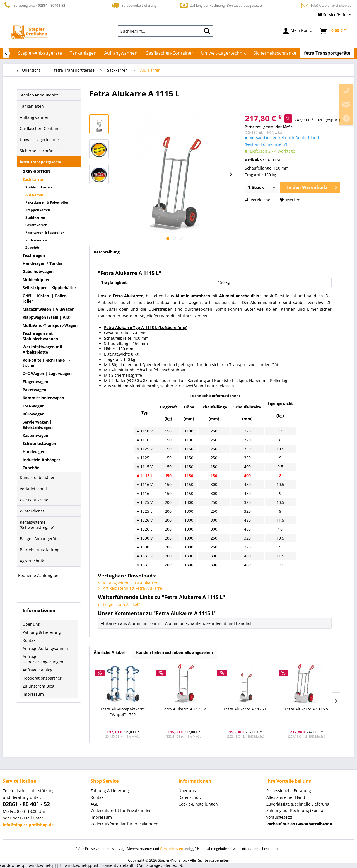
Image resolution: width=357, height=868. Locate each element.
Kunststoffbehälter (37, 477)
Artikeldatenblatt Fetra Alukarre (130, 588)
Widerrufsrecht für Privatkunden (121, 810)
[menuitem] (165, 31)
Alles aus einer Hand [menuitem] (286, 797)
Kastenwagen (35, 435)
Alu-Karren (34, 195)
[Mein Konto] (298, 31)
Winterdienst (32, 511)
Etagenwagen (35, 382)
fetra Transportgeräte (41, 162)
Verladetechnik (34, 489)
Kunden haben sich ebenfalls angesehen (174, 652)
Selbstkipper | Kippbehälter (49, 288)
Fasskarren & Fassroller (45, 232)
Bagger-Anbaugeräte (39, 539)
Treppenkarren (38, 210)
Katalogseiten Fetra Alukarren (128, 583)
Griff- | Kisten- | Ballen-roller (45, 298)
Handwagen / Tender (43, 263)
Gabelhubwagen (38, 271)
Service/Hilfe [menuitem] (333, 15)
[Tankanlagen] (83, 53)
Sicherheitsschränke (39, 151)
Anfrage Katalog (38, 670)
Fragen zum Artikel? (119, 604)
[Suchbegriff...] (165, 31)
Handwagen (34, 452)
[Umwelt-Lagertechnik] (223, 53)
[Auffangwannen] (121, 53)
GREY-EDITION (36, 171)
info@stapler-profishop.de (331, 5)
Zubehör (32, 247)
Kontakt (30, 640)
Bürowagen (33, 414)
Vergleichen (259, 200)
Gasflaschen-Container (41, 128)
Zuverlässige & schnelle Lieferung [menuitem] (298, 804)
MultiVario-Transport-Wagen (50, 325)
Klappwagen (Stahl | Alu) (47, 317)
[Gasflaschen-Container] (169, 53)
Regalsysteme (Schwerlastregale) (37, 525)
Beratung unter (34, 5)
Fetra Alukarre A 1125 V (184, 709)
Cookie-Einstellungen (198, 804)
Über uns (31, 624)
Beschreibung (107, 252)
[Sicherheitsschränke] (275, 53)
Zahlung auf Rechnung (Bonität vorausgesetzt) (221, 5)
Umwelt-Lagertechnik (40, 140)
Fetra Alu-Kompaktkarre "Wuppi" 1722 (123, 712)
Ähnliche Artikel (109, 652)
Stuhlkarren (35, 217)
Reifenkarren (36, 240)
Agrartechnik (32, 561)
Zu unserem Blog (38, 686)
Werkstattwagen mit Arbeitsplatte (43, 349)
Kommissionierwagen (43, 398)
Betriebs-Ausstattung (40, 550)
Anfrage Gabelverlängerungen (43, 659)
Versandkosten (171, 849)
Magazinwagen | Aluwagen (49, 309)
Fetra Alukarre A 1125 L (245, 709)
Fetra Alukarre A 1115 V (307, 709)
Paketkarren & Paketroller (47, 202)
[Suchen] (207, 31)
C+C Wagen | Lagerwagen (47, 373)
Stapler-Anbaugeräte (39, 95)
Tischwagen (34, 255)
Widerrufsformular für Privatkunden (125, 824)
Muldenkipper (36, 280)
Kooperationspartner (42, 678)
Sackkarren (33, 179)
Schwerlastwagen (39, 443)
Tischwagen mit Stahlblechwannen (40, 336)
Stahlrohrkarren (39, 187)
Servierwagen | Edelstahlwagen (38, 425)
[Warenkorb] (333, 31)
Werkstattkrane (34, 500)
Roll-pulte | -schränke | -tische (47, 363)
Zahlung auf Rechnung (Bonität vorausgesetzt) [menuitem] (296, 814)
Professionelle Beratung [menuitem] (289, 791)
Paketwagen (34, 390)
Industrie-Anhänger (41, 460)
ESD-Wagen (33, 406)
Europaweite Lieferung (134, 5)
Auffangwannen (35, 117)
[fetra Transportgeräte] (327, 53)
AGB (95, 804)
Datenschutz (190, 797)
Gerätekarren (36, 225)
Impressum (33, 694)
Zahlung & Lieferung (42, 632)
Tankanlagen (32, 106)
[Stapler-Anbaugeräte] (40, 53)
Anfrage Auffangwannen (45, 648)
